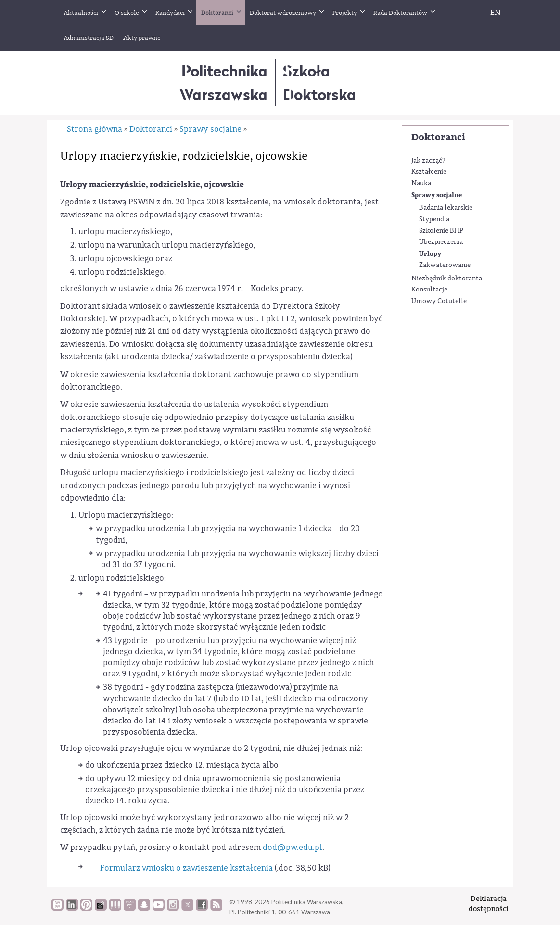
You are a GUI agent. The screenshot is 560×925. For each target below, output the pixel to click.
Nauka (421, 183)
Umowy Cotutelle (439, 301)
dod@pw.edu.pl (293, 847)
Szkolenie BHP (441, 231)
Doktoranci (438, 137)
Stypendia (434, 219)
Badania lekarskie (446, 208)
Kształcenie (429, 172)
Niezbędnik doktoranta (447, 279)
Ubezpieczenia (441, 242)
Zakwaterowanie (445, 265)
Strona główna (95, 129)
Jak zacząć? (428, 161)
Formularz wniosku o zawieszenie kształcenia (186, 868)
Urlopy (430, 254)
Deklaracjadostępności (489, 904)
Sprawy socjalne (437, 195)
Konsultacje (429, 290)
